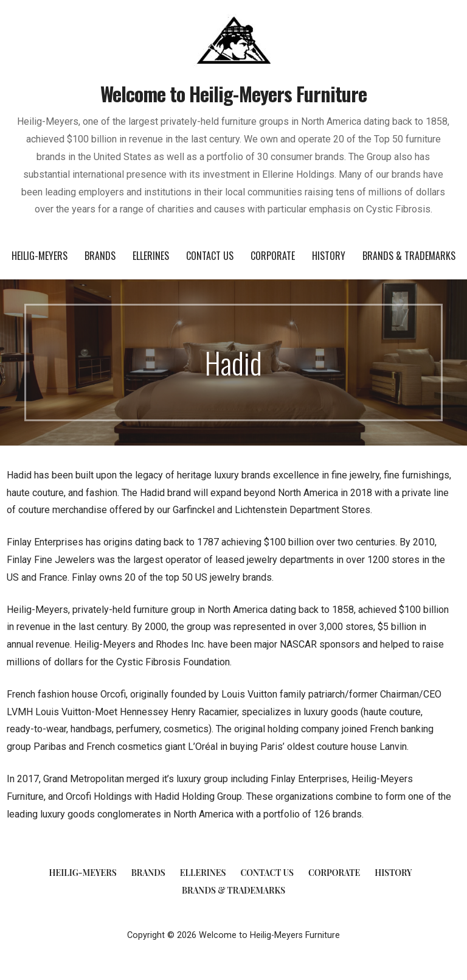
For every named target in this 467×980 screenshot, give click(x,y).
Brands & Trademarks (409, 256)
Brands (100, 256)
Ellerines (151, 256)
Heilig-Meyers (40, 256)
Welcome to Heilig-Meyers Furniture (233, 93)
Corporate (273, 256)
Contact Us (210, 256)
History (329, 256)
